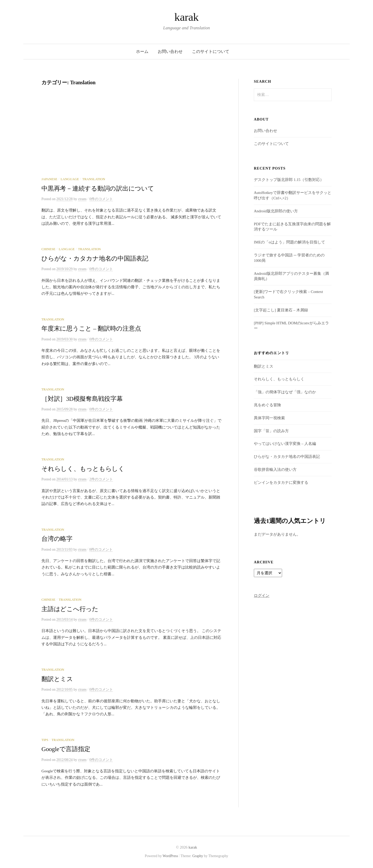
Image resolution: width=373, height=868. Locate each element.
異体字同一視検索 (269, 418)
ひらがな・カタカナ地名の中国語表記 (95, 258)
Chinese (48, 249)
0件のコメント (101, 199)
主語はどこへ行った (70, 609)
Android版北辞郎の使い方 (276, 211)
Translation (94, 179)
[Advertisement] (132, 138)
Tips (45, 740)
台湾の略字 (57, 539)
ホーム (142, 51)
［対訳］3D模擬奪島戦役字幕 (82, 399)
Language (70, 179)
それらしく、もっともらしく (83, 469)
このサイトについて (211, 51)
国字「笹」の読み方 (271, 431)
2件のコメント (101, 479)
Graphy (198, 856)
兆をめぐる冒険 (267, 405)
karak (186, 17)
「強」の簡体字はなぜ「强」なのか (285, 392)
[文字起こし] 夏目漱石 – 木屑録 (281, 310)
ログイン (262, 596)
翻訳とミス (57, 679)
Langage (67, 249)
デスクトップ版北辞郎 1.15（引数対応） (289, 180)
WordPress (170, 856)
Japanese (49, 179)
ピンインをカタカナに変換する (281, 482)
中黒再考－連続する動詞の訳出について (98, 188)
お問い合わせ (170, 51)
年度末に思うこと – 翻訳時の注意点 (91, 328)
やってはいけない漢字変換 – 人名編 (285, 444)
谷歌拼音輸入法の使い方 (275, 470)
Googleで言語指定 (66, 749)
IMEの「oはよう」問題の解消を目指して (289, 242)
